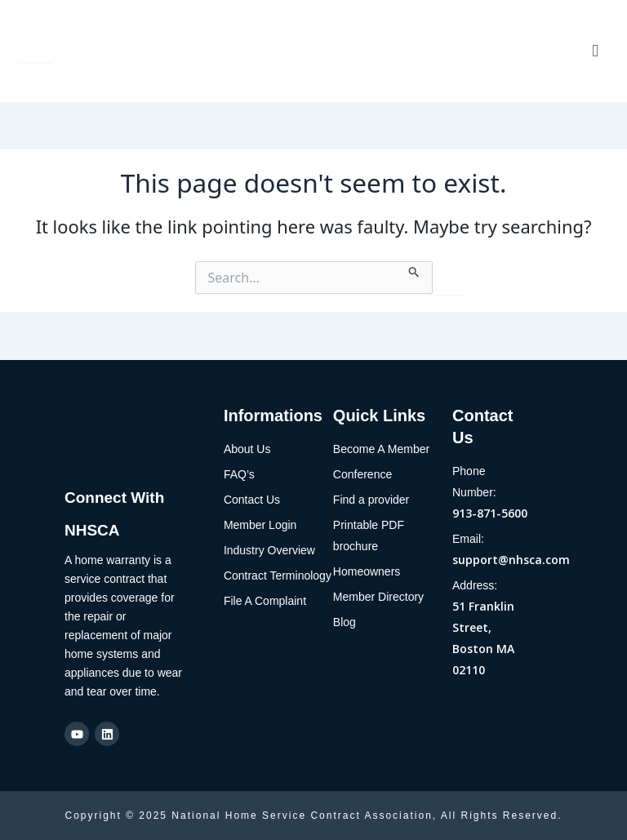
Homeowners (367, 571)
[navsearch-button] (592, 51)
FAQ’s (239, 474)
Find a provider (371, 500)
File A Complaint (265, 601)
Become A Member (381, 449)
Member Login (260, 525)
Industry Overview (269, 550)
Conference (362, 474)
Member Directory (378, 597)
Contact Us (252, 500)
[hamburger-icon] (35, 51)
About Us (247, 449)
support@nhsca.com (511, 560)
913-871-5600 (490, 513)
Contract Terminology (278, 576)
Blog (345, 622)
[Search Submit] (414, 269)
